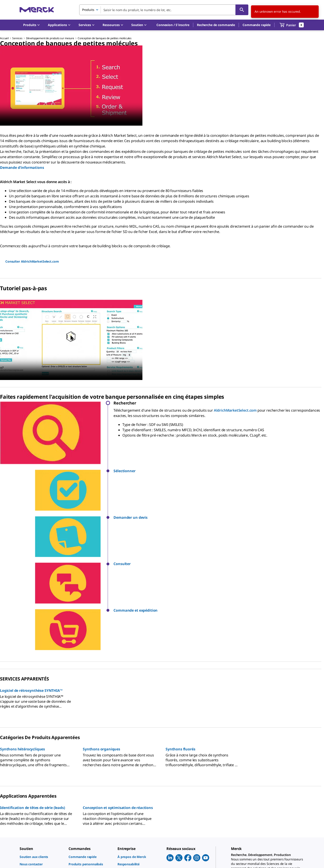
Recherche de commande (216, 25)
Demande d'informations (22, 167)
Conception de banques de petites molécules (105, 38)
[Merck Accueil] (37, 10)
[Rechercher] (242, 10)
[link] (42, 755)
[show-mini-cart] (292, 25)
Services (17, 38)
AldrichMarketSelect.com (235, 410)
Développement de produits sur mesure (50, 38)
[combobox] (164, 10)
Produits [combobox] (88, 10)
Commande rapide (257, 25)
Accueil (4, 38)
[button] (173, 25)
